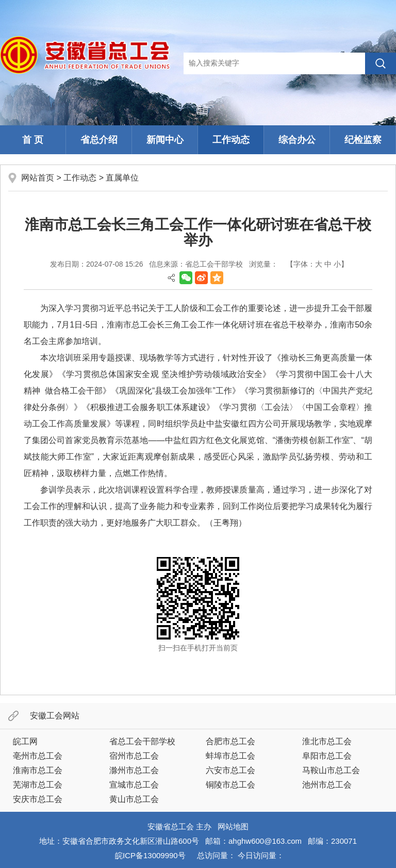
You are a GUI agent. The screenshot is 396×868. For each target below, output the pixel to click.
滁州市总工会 (134, 770)
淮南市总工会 (38, 770)
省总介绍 (99, 140)
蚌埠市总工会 (230, 756)
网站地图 (233, 826)
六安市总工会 (230, 770)
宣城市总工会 (134, 785)
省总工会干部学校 (142, 741)
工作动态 (231, 140)
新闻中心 (165, 140)
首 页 (33, 140)
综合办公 (297, 140)
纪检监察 (363, 140)
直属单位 (122, 178)
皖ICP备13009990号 (150, 855)
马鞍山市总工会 (331, 770)
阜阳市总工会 (327, 756)
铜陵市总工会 (230, 785)
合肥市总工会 (230, 741)
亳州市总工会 (38, 756)
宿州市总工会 (134, 756)
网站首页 (38, 178)
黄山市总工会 (134, 799)
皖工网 (25, 741)
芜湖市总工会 (38, 785)
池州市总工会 (327, 785)
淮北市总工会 (327, 741)
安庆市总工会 (38, 799)
